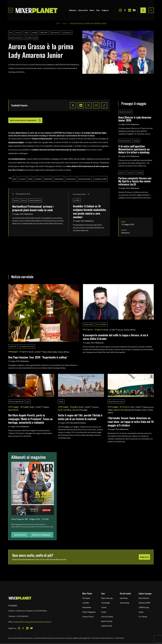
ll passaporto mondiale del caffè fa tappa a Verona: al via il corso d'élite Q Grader (115, 337)
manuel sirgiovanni (35, 200)
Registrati (144, 557)
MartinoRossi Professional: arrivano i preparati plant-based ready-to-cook (33, 208)
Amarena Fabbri (16, 142)
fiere (11, 33)
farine (24, 200)
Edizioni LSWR (144, 603)
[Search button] (151, 10)
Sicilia (26, 33)
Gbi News (124, 598)
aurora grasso (67, 33)
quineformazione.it (44, 622)
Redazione (29, 214)
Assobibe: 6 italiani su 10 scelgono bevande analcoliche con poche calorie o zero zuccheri (89, 211)
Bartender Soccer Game (116, 402)
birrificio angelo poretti (16, 402)
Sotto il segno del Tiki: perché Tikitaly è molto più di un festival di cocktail (80, 417)
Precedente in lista (21, 194)
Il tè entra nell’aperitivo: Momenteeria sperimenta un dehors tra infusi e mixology (135, 149)
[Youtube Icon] (134, 10)
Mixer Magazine (89, 612)
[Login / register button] (143, 10)
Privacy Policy (88, 617)
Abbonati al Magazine (41, 535)
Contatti (86, 603)
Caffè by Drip (107, 626)
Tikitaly (61, 402)
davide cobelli (88, 324)
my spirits (130, 173)
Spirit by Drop (107, 621)
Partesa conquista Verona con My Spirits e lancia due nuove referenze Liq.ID (135, 181)
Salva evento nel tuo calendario (25, 120)
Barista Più (83, 10)
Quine (141, 612)
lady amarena (55, 33)
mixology (34, 33)
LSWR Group (144, 607)
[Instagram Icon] (120, 10)
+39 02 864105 (22, 616)
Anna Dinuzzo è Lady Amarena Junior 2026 (135, 119)
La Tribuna (143, 617)
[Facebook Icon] (125, 10)
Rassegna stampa (125, 141)
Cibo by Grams (107, 617)
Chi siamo (86, 598)
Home (58, 23)
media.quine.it (18, 622)
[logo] (37, 10)
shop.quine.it (30, 622)
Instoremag (124, 603)
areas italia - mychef (31, 38)
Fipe (98, 10)
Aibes (92, 10)
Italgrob (105, 10)
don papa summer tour (27, 346)
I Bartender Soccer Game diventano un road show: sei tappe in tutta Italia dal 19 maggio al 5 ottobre (131, 422)
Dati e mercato (107, 598)
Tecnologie (106, 603)
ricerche (16, 200)
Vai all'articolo (20, 535)
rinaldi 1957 (13, 346)
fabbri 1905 (44, 33)
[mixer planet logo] (20, 598)
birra (28, 402)
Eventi (65, 23)
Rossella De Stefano (78, 423)
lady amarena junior (15, 38)
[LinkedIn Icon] (130, 10)
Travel (104, 607)
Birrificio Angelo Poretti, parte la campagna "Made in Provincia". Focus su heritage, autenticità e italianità (30, 419)
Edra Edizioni (144, 598)
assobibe (77, 200)
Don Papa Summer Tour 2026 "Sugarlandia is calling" (38, 357)
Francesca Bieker (101, 324)
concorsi (18, 33)
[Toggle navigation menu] (11, 10)
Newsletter (87, 607)
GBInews (73, 10)
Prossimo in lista (81, 194)
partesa (122, 173)
